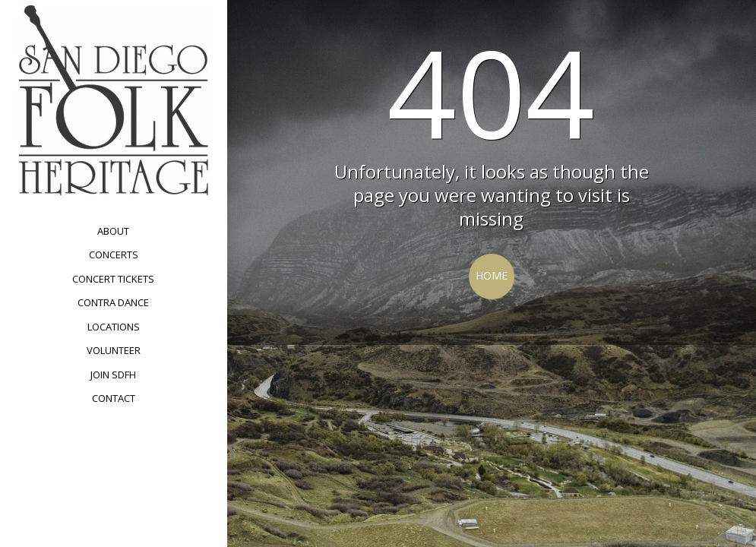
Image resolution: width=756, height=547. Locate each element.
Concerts (114, 255)
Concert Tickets (113, 279)
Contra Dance (113, 302)
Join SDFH (113, 375)
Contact (114, 398)
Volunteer (114, 350)
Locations (114, 327)
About (113, 231)
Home (492, 275)
